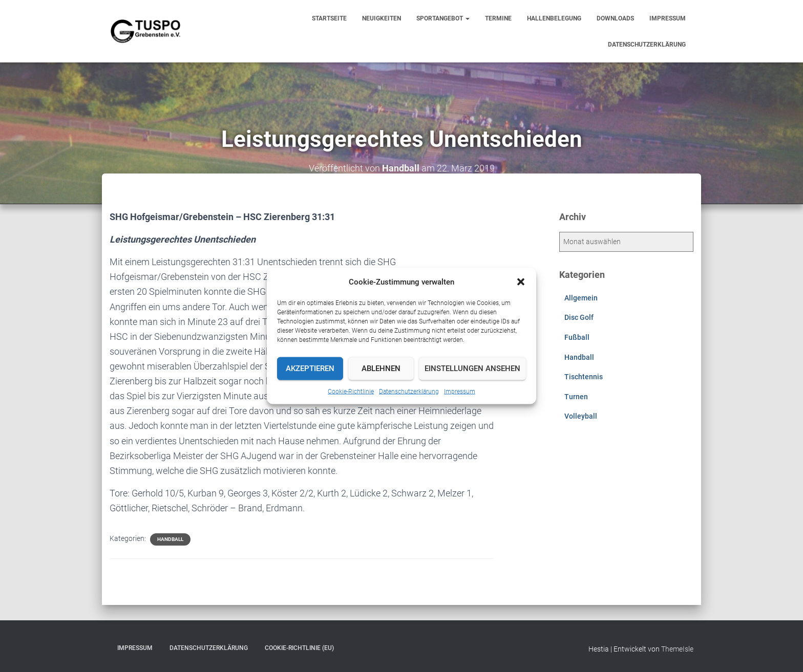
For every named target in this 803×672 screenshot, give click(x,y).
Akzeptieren (310, 368)
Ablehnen (381, 368)
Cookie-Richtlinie (351, 391)
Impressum (460, 391)
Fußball (577, 337)
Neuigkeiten (382, 18)
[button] (521, 281)
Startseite (329, 18)
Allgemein (581, 298)
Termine (498, 18)
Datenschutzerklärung (409, 391)
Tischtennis (584, 377)
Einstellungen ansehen (472, 368)
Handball (170, 539)
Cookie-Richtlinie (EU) (299, 648)
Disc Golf (579, 317)
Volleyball (581, 416)
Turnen (576, 397)
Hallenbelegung (554, 18)
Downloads (615, 18)
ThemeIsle (677, 649)
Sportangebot (443, 18)
